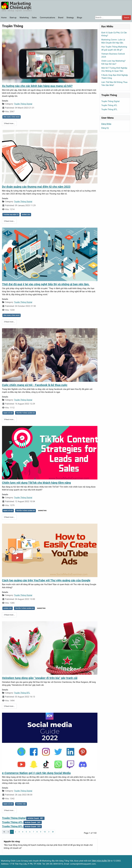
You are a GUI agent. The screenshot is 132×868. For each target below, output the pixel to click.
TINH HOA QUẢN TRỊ (101, 861)
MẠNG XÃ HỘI (8, 413)
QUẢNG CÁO (26, 215)
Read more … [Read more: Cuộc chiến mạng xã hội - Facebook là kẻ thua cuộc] (9, 419)
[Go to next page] (49, 832)
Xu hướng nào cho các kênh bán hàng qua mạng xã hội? (37, 86)
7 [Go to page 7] (33, 832)
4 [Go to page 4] (23, 832)
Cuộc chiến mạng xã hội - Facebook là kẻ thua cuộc (35, 385)
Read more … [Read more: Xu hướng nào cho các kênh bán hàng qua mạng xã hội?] (9, 123)
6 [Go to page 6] (30, 832)
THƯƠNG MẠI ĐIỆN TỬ (11, 215)
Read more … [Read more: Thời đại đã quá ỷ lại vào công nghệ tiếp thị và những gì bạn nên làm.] (9, 322)
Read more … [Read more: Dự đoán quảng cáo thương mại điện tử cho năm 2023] (9, 221)
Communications (47, 18)
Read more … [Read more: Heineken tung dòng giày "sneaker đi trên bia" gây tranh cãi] (9, 706)
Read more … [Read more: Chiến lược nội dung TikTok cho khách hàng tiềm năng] (9, 517)
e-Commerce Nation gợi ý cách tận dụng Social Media (36, 773)
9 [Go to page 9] (41, 832)
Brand (61, 18)
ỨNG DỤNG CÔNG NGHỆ (12, 117)
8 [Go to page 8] (37, 832)
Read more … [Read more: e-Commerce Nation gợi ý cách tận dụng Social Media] (9, 810)
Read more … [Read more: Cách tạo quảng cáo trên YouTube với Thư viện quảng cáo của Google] (9, 615)
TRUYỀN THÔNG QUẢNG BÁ (25, 413)
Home (4, 18)
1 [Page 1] (12, 832)
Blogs (80, 18)
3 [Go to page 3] (19, 832)
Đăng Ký (105, 128)
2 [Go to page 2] (15, 832)
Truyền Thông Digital (23, 104)
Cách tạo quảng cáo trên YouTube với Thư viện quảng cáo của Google (46, 580)
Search (127, 18)
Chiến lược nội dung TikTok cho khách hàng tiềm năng (36, 483)
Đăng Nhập (106, 124)
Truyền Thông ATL (12, 822)
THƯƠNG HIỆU (21, 804)
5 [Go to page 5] (26, 832)
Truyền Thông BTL (22, 693)
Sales (34, 18)
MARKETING (42, 511)
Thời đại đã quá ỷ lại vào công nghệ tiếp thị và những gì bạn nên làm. (46, 284)
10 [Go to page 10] (45, 832)
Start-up (13, 18)
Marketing (24, 18)
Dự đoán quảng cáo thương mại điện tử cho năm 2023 (36, 187)
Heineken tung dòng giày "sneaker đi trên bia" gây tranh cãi (40, 678)
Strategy (70, 18)
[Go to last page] (53, 832)
